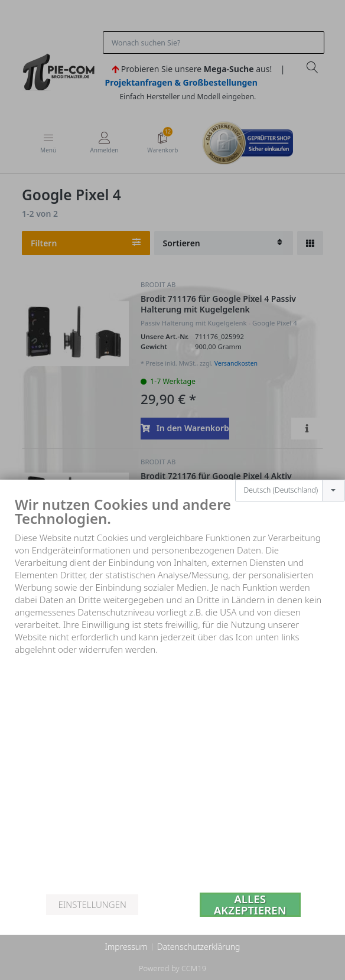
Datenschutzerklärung (199, 947)
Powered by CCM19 (172, 968)
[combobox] (290, 471)
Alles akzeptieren (250, 905)
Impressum (126, 947)
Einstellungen (92, 904)
